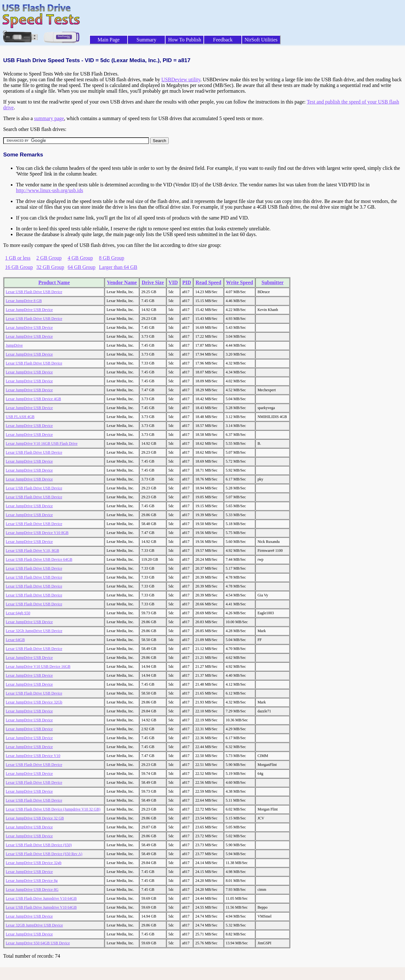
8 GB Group (111, 258)
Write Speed (240, 282)
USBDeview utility (181, 79)
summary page (49, 118)
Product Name (54, 282)
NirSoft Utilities (261, 40)
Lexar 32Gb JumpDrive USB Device (34, 631)
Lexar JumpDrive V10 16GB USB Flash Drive (42, 443)
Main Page (109, 40)
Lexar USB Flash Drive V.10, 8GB (32, 551)
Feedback (223, 40)
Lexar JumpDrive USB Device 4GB (33, 399)
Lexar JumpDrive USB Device (29, 310)
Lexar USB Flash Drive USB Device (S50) (39, 845)
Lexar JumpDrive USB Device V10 (33, 756)
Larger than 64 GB (118, 267)
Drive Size (153, 282)
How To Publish (185, 40)
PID (187, 282)
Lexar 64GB (15, 640)
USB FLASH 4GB (20, 417)
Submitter (272, 282)
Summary (146, 40)
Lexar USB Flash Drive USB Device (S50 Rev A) (44, 854)
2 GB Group (49, 258)
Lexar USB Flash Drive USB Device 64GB (39, 559)
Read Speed (208, 282)
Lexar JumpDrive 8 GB (24, 301)
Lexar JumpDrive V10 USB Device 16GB (38, 667)
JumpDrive (14, 345)
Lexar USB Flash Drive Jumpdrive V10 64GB (41, 898)
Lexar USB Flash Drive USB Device (34, 292)
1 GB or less (18, 258)
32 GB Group (50, 267)
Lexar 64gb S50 (18, 613)
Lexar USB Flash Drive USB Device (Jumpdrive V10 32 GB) (53, 809)
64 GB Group (81, 267)
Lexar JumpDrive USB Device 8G (32, 890)
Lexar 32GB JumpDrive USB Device (34, 925)
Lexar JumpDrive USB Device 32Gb (34, 702)
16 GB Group (19, 267)
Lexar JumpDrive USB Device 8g (32, 881)
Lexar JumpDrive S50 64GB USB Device (38, 943)
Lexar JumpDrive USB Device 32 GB (35, 818)
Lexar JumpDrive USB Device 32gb (34, 863)
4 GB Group (80, 258)
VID (173, 282)
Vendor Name (122, 282)
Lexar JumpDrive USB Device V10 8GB (37, 533)
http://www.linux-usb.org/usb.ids (50, 190)
